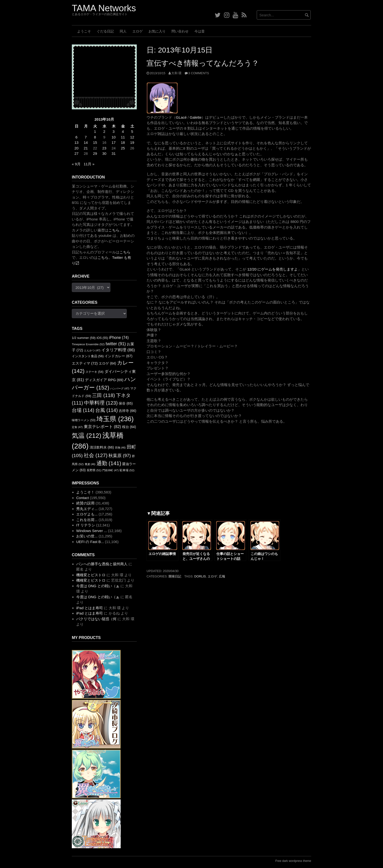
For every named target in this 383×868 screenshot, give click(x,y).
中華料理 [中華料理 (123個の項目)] (101, 403)
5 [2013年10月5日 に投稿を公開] (132, 131)
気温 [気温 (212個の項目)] (87, 436)
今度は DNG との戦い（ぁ (98, 586)
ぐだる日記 (105, 31)
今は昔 (200, 31)
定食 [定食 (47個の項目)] (77, 427)
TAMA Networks (104, 8)
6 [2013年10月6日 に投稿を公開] (76, 137)
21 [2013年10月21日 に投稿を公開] (86, 148)
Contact (83, 498)
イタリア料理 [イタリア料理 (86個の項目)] (118, 350)
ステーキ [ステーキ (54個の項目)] (94, 372)
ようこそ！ (85, 492)
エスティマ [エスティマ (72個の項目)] (85, 363)
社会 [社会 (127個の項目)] (96, 455)
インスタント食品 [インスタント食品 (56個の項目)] (88, 356)
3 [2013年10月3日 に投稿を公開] (114, 131)
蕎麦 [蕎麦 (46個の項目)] (90, 464)
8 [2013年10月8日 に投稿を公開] (95, 137)
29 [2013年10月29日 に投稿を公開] (95, 153)
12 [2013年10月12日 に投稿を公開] (132, 137)
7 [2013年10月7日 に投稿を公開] (86, 137)
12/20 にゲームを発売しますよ (273, 269)
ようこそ (84, 31)
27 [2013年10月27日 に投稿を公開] (77, 153)
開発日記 (175, 576)
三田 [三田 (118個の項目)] (103, 395)
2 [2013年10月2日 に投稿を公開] (104, 131)
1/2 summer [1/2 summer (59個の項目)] (84, 338)
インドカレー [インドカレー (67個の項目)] (118, 356)
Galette (196, 117)
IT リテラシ (86, 525)
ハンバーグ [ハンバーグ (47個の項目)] (120, 388)
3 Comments (199, 73)
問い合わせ (180, 31)
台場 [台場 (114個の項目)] (83, 410)
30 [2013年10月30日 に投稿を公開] (104, 153)
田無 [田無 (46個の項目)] (120, 448)
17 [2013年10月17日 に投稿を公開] (114, 142)
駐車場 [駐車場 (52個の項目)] (127, 470)
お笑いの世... (87, 536)
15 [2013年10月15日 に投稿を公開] (95, 142)
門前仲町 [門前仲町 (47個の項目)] (110, 470)
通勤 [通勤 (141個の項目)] (109, 463)
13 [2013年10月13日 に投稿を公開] (77, 142)
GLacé (181, 117)
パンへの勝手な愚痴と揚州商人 (102, 564)
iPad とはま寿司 (90, 608)
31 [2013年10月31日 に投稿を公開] (114, 153)
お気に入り (157, 31)
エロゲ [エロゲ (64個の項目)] (107, 363)
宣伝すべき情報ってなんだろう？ (203, 63)
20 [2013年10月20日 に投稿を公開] (77, 148)
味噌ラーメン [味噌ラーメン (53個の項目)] (84, 420)
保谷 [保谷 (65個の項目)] (126, 403)
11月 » (89, 164)
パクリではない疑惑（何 (96, 619)
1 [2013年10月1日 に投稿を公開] (95, 131)
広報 (222, 576)
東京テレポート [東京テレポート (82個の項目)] (102, 427)
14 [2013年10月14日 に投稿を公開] (86, 142)
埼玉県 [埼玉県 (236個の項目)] (115, 419)
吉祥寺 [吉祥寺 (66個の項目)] (128, 411)
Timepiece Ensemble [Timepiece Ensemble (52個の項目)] (88, 344)
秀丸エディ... (87, 509)
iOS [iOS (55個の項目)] (102, 338)
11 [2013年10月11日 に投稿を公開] (123, 137)
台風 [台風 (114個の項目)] (106, 410)
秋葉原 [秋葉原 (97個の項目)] (120, 456)
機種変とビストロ (91, 575)
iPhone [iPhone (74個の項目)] (119, 338)
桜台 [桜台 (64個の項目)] (129, 427)
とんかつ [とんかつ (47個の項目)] (92, 350)
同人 (123, 31)
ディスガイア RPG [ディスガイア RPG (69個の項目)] (104, 380)
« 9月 (76, 164)
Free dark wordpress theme (293, 861)
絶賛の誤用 (85, 503)
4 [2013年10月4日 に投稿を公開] (123, 131)
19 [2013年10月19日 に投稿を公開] (132, 142)
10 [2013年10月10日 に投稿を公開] (114, 137)
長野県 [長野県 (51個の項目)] (94, 470)
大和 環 (176, 73)
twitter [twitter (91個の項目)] (116, 344)
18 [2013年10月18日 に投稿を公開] (123, 142)
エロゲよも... (87, 514)
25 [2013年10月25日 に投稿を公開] (123, 148)
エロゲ (138, 31)
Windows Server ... (92, 531)
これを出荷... (87, 520)
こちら (114, 230)
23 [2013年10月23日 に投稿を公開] (104, 148)
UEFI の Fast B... (90, 542)
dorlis (200, 576)
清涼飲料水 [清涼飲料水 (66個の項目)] (102, 447)
